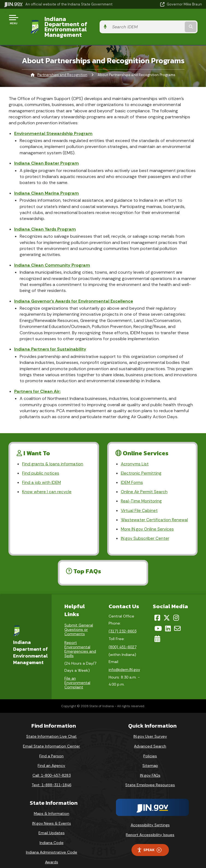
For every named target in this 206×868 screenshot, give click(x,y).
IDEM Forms (132, 473)
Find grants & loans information (53, 454)
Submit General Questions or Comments (79, 622)
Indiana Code (52, 835)
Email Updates (52, 825)
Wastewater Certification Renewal (155, 511)
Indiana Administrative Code (52, 845)
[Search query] (173, 22)
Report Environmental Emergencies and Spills (80, 641)
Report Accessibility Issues (150, 827)
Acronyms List (135, 454)
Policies (150, 748)
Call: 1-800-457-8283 (52, 767)
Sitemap (150, 758)
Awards (52, 854)
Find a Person (51, 748)
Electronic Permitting (141, 463)
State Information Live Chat (51, 729)
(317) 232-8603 (123, 623)
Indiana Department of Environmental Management (80, 21)
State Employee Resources (150, 777)
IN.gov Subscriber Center (145, 530)
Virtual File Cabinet (139, 502)
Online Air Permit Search (144, 482)
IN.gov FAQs (150, 767)
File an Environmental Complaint (77, 675)
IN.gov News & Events (52, 815)
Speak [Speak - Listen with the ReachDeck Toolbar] (149, 842)
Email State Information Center (51, 739)
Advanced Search (150, 739)
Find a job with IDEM (42, 473)
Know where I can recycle (47, 482)
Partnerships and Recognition (62, 64)
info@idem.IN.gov (124, 662)
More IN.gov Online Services (148, 521)
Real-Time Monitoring (142, 492)
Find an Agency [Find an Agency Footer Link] (51, 758)
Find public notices (41, 463)
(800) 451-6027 (123, 639)
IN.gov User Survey (150, 729)
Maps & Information (52, 806)
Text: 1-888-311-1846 (51, 777)
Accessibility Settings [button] (150, 817)
